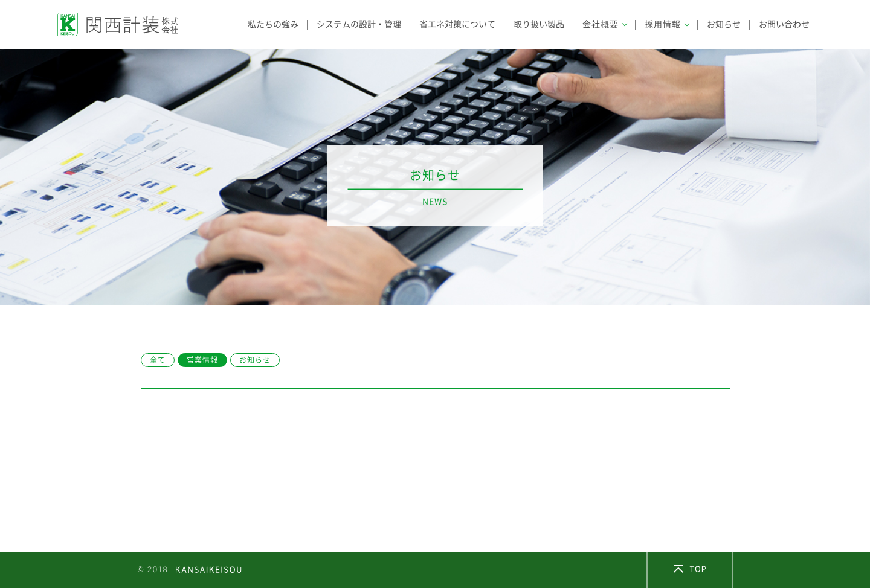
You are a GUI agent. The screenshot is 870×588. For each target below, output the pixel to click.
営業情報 (202, 360)
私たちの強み (273, 24)
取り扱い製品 (539, 24)
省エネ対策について (457, 24)
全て (158, 360)
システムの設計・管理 (359, 24)
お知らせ (724, 24)
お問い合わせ (784, 24)
